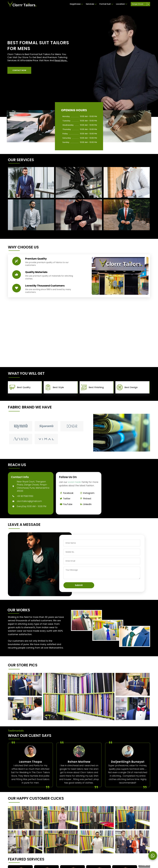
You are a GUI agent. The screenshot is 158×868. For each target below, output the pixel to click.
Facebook (66, 493)
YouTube (66, 504)
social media (74, 482)
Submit (79, 585)
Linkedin (85, 504)
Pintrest (85, 499)
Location (122, 4)
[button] (19, 70)
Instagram (87, 493)
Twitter (65, 499)
